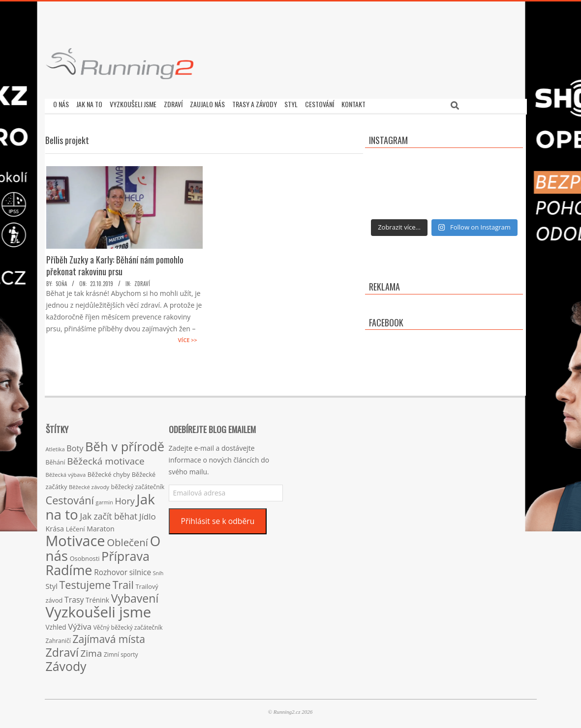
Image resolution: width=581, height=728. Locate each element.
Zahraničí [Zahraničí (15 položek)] (58, 638)
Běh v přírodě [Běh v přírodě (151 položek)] (125, 444)
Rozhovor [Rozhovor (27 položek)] (111, 570)
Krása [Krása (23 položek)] (55, 526)
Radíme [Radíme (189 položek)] (69, 568)
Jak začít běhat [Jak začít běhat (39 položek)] (108, 514)
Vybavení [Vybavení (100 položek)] (135, 596)
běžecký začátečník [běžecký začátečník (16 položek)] (138, 484)
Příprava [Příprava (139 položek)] (125, 553)
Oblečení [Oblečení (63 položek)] (127, 540)
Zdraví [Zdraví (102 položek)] (62, 650)
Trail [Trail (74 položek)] (123, 582)
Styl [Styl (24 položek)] (52, 583)
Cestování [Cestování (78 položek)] (70, 498)
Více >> (187, 337)
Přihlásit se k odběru (217, 519)
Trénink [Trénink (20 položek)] (97, 597)
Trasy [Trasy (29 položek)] (74, 597)
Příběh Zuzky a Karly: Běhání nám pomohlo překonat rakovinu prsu (115, 263)
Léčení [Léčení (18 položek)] (76, 526)
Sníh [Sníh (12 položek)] (158, 571)
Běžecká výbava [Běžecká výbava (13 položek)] (66, 472)
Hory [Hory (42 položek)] (124, 498)
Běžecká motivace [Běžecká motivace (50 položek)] (106, 459)
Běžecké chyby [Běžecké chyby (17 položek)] (109, 472)
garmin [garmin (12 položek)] (105, 500)
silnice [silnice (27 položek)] (140, 570)
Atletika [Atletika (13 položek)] (55, 447)
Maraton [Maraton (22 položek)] (100, 526)
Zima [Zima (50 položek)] (91, 651)
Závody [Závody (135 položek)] (66, 664)
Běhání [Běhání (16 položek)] (56, 460)
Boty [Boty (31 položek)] (75, 446)
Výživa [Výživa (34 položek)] (80, 624)
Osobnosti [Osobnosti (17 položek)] (85, 556)
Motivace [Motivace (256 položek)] (76, 538)
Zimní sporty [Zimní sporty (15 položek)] (121, 652)
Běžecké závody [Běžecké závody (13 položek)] (89, 484)
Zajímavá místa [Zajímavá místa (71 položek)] (109, 636)
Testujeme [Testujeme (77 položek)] (85, 582)
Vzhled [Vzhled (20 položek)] (56, 625)
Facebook (386, 320)
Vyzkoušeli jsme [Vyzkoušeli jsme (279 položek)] (99, 610)
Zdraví (142, 281)
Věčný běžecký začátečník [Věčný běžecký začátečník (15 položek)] (128, 625)
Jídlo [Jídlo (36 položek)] (148, 514)
